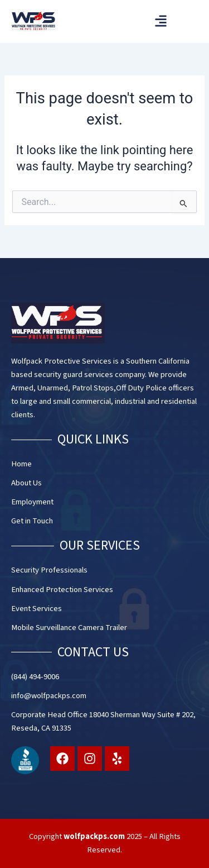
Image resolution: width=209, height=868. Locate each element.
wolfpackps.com (94, 836)
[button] (161, 21)
